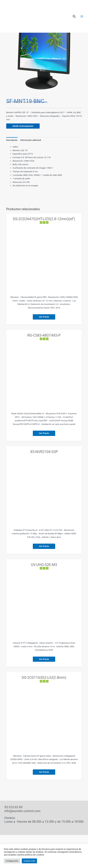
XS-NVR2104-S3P (44, 452)
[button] (77, 22)
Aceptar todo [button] (29, 861)
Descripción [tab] (12, 140)
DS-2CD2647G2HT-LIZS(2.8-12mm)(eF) (44, 219)
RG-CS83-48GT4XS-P (44, 335)
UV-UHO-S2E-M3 (44, 565)
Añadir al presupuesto (23, 126)
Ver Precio (44, 317)
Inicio (9, 102)
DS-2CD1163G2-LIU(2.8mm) (44, 678)
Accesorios (17, 102)
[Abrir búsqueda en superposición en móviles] (74, 7)
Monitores (28, 102)
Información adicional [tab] (31, 140)
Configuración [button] (12, 861)
